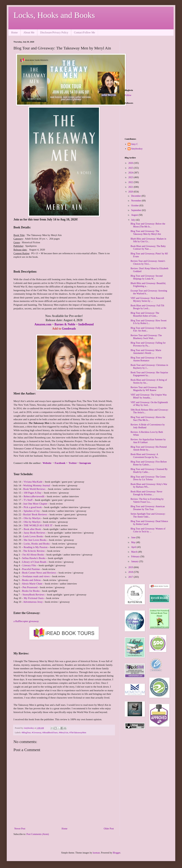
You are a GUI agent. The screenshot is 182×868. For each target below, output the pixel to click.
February (136, 557)
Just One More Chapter (35, 504)
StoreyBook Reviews (33, 594)
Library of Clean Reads (34, 562)
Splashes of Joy (32, 511)
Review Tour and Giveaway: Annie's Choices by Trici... (148, 262)
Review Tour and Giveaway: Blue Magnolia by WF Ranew (147, 389)
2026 (131, 163)
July (133, 220)
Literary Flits (29, 565)
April (134, 547)
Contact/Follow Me (85, 32)
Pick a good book (33, 507)
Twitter (73, 463)
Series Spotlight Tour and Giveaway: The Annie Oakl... (148, 515)
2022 (131, 182)
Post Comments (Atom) (38, 834)
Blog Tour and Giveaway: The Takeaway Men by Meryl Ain (146, 233)
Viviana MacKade (33, 482)
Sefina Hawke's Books (34, 558)
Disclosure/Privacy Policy (54, 32)
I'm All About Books (33, 555)
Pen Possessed (30, 587)
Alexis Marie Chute (32, 584)
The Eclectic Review (34, 551)
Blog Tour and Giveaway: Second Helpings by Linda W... (147, 277)
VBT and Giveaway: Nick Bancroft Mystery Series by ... (147, 300)
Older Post (109, 829)
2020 (131, 192)
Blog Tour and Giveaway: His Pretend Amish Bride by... (149, 448)
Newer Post (20, 829)
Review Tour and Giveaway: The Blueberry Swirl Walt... (146, 337)
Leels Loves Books (34, 536)
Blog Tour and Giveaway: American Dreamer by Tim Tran (148, 508)
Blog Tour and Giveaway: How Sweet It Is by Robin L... (149, 322)
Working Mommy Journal (37, 485)
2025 (131, 168)
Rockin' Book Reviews (35, 514)
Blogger (116, 853)
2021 (131, 187)
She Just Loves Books (35, 540)
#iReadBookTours (50, 733)
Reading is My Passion (36, 547)
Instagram (85, 463)
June (134, 537)
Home (14, 32)
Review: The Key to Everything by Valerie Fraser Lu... (147, 500)
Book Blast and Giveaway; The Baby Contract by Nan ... (148, 248)
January (135, 561)
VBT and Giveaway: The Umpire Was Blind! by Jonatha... (149, 396)
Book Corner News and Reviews (39, 573)
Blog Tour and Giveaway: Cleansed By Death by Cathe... (149, 471)
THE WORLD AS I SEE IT (38, 525)
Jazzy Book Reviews (34, 533)
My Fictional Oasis (34, 598)
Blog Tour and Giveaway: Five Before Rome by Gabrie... (149, 463)
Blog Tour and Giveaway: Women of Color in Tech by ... (148, 530)
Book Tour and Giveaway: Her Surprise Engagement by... (149, 374)
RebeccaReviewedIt (34, 496)
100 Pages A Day (33, 493)
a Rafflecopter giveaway (26, 621)
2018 (131, 572)
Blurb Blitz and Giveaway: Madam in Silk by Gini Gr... (148, 240)
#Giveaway (36, 733)
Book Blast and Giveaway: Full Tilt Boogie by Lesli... (147, 307)
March (134, 552)
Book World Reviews (34, 489)
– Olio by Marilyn (31, 518)
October (135, 206)
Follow (128, 95)
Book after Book (32, 529)
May (134, 542)
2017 (131, 577)
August (135, 215)
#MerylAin (64, 733)
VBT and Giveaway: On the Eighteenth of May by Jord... (149, 404)
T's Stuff (28, 500)
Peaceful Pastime (31, 569)
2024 (131, 173)
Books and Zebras (31, 580)
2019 (131, 567)
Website (47, 463)
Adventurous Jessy (33, 602)
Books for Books (31, 591)
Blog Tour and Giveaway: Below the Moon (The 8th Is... (148, 225)
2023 (131, 177)
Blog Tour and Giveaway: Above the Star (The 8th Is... (148, 419)
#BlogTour (26, 733)
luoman (96, 853)
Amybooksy (137, 149)
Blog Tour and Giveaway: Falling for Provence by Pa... (148, 344)
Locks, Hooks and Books (54, 15)
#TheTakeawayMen (78, 733)
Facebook (60, 463)
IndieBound (86, 324)
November (136, 201)
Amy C (135, 144)
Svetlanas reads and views (36, 576)
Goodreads (69, 329)
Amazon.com (43, 324)
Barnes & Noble (65, 324)
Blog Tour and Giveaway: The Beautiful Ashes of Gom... (145, 314)
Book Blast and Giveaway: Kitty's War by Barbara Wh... (149, 486)
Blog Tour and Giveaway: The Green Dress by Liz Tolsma (148, 478)
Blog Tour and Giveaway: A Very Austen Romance (146, 359)
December (136, 196)
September (136, 210)
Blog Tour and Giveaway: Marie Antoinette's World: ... (146, 352)
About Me (29, 32)
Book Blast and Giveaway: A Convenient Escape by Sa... (145, 456)
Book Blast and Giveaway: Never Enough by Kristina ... (146, 493)
